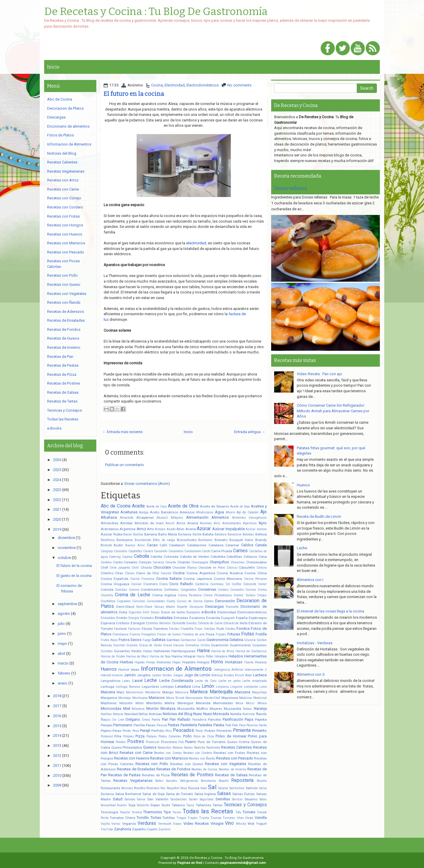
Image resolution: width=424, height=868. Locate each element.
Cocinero (150, 584)
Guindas (107, 651)
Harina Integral (184, 656)
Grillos (205, 645)
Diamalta (232, 607)
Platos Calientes (170, 736)
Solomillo (143, 805)
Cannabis (121, 551)
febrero (64, 673)
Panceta (214, 720)
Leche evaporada (254, 681)
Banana (151, 534)
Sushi (166, 805)
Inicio (53, 67)
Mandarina (153, 692)
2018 (57, 696)
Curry (171, 601)
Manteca (199, 692)
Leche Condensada (176, 681)
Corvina (251, 590)
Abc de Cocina (116, 506)
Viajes (177, 824)
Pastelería (189, 725)
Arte (150, 529)
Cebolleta (218, 557)
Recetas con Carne (136, 753)
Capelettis (135, 551)
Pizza (140, 736)
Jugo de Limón (197, 675)
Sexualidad (108, 805)
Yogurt (261, 824)
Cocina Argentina (201, 573)
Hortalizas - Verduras (315, 643)
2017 (57, 706)
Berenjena (125, 540)
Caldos (247, 545)
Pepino (106, 731)
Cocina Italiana (169, 579)
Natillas (106, 714)
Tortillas (169, 818)
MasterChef (212, 698)
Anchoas (206, 523)
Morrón (153, 708)
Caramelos (176, 551)
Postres (136, 742)
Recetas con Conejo (168, 753)
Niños (143, 714)
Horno (217, 662)
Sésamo (251, 799)
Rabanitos (164, 748)
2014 (57, 736)
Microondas (111, 708)
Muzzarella (232, 709)
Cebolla (141, 556)
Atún (180, 529)
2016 (57, 716)
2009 (57, 785)
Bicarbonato (143, 540)
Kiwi (249, 675)
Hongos (203, 662)
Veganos (129, 824)
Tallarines (203, 805)
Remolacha (208, 781)
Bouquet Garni (241, 540)
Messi (250, 703)
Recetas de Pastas (124, 775)
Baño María (168, 534)
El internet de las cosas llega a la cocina (331, 611)
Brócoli (106, 545)
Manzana (242, 692)
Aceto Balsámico (164, 512)
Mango (168, 692)
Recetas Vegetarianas (133, 781)
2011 (57, 766)
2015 (57, 726)
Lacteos (260, 675)
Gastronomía (217, 640)
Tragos (181, 818)
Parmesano (123, 725)
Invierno (117, 675)
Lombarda (251, 687)
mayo (62, 644)
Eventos (192, 623)
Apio (263, 523)
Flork (220, 629)
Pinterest (107, 736)
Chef (104, 567)
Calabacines (197, 545)
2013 (57, 746)
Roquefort (173, 788)
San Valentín (158, 799)
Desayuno (196, 607)
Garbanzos (188, 640)
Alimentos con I (310, 580)
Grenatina (192, 645)
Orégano (133, 719)
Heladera (221, 656)
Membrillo (154, 703)
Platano (151, 736)
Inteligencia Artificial (229, 670)
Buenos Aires (135, 545)
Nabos (247, 709)
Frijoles (221, 634)
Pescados (183, 730)
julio (61, 624)
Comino (134, 590)
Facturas (134, 629)
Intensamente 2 (256, 670)
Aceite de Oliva (183, 506)
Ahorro (230, 512)
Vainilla (261, 818)
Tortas (156, 818)
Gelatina (236, 640)
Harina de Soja (160, 656)
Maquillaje (259, 692)
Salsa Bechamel (128, 794)
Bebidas (248, 534)
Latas (126, 681)
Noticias (155, 714)
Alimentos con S (311, 674)
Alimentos (220, 517)
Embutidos (108, 618)
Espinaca (108, 623)
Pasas (151, 725)
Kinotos (229, 675)
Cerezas (145, 562)
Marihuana (140, 698)
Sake (204, 788)
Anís (217, 523)
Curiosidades (156, 601)
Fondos (243, 629)
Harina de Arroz (223, 651)
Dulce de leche (173, 612)
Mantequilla (221, 692)
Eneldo (122, 618)
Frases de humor (169, 634)
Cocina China (256, 573)
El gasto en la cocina (74, 576)
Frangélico (149, 634)
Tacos (190, 805)
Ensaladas (164, 618)
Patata (219, 725)
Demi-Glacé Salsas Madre (156, 607)
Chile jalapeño (120, 568)
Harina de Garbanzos (251, 651)
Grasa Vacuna (174, 645)
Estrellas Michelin (159, 623)
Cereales (130, 562)
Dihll (146, 612)
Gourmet (119, 645)
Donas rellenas (291, 188)
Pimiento (259, 731)
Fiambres (161, 629)
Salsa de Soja (153, 794)
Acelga (144, 512)
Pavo (242, 725)
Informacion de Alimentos (177, 669)
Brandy (261, 540)
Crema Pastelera (190, 595)
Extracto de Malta (236, 623)
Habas (148, 651)
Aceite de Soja (240, 506)
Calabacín (177, 545)
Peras (117, 731)
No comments (239, 85)
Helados (236, 656)
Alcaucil (162, 518)
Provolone (169, 742)
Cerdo (118, 562)
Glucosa (250, 640)
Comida (107, 590)
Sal (212, 787)
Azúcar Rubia (112, 534)
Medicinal (260, 698)
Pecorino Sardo (257, 725)
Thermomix (153, 812)
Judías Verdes (162, 675)
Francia (135, 634)
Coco (163, 584)
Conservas (207, 589)
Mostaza (168, 708)
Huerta (249, 662)
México (262, 703)
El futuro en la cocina (134, 94)
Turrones (229, 818)
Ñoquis (106, 720)
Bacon (128, 534)
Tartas (218, 805)
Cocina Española (115, 579)
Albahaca (109, 517)
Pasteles (205, 725)
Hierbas (126, 662)
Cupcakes (124, 601)
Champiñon (219, 562)
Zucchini (164, 829)
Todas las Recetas (208, 811)
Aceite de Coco (156, 506)
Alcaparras (145, 518)
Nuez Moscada (216, 714)
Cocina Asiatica (230, 573)
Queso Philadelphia (127, 747)
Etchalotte (179, 623)
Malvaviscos (135, 692)
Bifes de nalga (164, 540)
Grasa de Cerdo (150, 645)
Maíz (120, 692)
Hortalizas (234, 662)
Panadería (199, 720)
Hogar (177, 662)
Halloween (162, 651)
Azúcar (204, 529)
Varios (116, 824)
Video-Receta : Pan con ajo (319, 374)
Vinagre (217, 823)
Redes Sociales (166, 781)
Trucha (204, 818)
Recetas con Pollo (152, 764)
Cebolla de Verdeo (194, 557)
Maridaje (125, 698)
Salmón (252, 788)
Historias (164, 662)
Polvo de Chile (204, 736)
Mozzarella (186, 709)
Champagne (200, 562)
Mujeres (216, 709)
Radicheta (213, 748)
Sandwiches (179, 799)
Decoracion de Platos (65, 108)
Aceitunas (129, 512)
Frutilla (261, 634)
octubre (64, 558)
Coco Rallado (181, 584)
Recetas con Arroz (63, 180)
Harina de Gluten (113, 656)
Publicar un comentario (125, 465)
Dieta (123, 612)
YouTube (107, 829)
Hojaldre (189, 662)
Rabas (188, 748)
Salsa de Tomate (179, 794)
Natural (118, 714)
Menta (170, 703)
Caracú (148, 551)
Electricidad (175, 85)
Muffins (202, 709)
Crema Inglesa (164, 595)
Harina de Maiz (137, 656)
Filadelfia (187, 629)
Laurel (137, 681)
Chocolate (162, 567)
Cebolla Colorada (164, 557)
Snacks (122, 805)
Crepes (262, 595)
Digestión (135, 612)
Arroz (141, 529)
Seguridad (207, 799)
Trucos (216, 818)
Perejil (145, 731)
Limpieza (222, 687)
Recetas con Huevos (131, 758)
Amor (181, 523)
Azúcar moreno (256, 529)
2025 (57, 470)
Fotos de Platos (61, 135)
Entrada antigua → (250, 432)
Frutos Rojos (109, 640)
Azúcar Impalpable (228, 529)
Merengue (185, 703)
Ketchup (217, 675)
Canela (261, 545)
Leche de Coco (206, 681)
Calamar (232, 545)
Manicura (182, 692)
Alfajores (177, 518)
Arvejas (160, 529)
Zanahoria (122, 829)
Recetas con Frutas (229, 753)
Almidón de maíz (149, 523)
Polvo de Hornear (231, 736)
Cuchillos (108, 601)
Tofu (238, 812)
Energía (134, 618)
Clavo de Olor (148, 573)
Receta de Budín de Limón (319, 516)
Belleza (261, 534)
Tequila (125, 812)
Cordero (223, 590)
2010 (57, 776)
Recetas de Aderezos (66, 312)
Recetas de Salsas (231, 775)
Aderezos (187, 512)
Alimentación (197, 517)
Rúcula (194, 788)
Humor (124, 670)
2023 (57, 490)
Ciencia (262, 568)
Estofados (123, 623)
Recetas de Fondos (173, 769)
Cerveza (158, 562)
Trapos (193, 818)
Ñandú (261, 714)
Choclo (146, 567)
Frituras (234, 634)
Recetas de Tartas (62, 401)
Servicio (237, 799)
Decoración (225, 601)
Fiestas (174, 629)
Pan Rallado (180, 719)
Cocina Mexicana (228, 579)
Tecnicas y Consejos (245, 805)
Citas (119, 573)
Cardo (206, 551)
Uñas (240, 818)
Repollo (224, 781)
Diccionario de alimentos (68, 126)
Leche (151, 680)
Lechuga (107, 687)
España (242, 618)
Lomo (263, 687)
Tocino (177, 812)
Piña (118, 736)
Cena (263, 557)
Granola (132, 645)
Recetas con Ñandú (202, 758)
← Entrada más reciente (122, 432)
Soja (132, 805)
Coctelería (202, 584)
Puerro (191, 742)
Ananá (193, 523)
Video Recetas (196, 823)
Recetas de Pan (60, 357)
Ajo (264, 512)
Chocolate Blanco (184, 568)
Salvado (130, 799)
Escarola (213, 618)
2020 (57, 519)
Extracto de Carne (210, 623)
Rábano (178, 748)
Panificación (233, 719)
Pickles (210, 731)
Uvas (249, 818)
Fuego (147, 640)
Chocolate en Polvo (212, 568)
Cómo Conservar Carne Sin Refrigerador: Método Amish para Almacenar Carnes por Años (333, 411)
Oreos (146, 720)
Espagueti (228, 618)
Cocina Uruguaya (115, 584)
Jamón (130, 675)
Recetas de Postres (192, 775)
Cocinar (136, 584)
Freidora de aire (193, 634)
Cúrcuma (139, 601)
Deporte (182, 607)
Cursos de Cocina (190, 601)
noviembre (67, 548)
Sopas (155, 805)
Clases (130, 573)
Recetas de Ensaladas (136, 769)
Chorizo (232, 568)
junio (62, 634)
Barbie (197, 534)
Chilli (135, 568)
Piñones (129, 736)
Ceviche (171, 562)
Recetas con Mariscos (169, 758)
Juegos (178, 675)
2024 (57, 480)
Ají (239, 512)
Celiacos (250, 557)
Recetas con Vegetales (226, 764)
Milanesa (138, 709)
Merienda (203, 703)
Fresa (210, 634)
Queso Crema (238, 742)
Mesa (239, 703)
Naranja (260, 708)
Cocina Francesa (142, 579)
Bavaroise (235, 534)
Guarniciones (240, 645)
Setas (263, 799)
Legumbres (150, 687)
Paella (156, 720)
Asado (171, 529)
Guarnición (220, 645)
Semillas (223, 799)
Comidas (121, 590)
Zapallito (139, 829)
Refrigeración (189, 781)
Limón (208, 686)
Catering (115, 557)
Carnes (240, 551)
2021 (57, 509)
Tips (167, 812)
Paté (228, 725)
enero (63, 683)
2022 (57, 500)
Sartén (193, 799)
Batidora (221, 534)
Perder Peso (131, 731)
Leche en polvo (230, 681)
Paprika (261, 720)
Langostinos (111, 681)
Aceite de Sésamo (215, 506)
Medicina (245, 698)
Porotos (121, 742)
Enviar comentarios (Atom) (147, 484)
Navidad (131, 714)
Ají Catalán (250, 512)
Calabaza (216, 545)
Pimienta (242, 730)
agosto (64, 614)
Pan (165, 719)
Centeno (106, 562)
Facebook (120, 629)
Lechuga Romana (128, 687)
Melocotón (126, 703)
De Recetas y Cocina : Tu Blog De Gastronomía (156, 12)
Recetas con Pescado (235, 758)
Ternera (137, 812)
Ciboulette (247, 567)
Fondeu (230, 629)
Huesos (261, 662)
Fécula (147, 629)
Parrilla (139, 725)
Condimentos (151, 590)
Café (163, 545)
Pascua (162, 725)
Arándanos (110, 529)
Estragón (138, 623)
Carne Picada (222, 551)
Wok (251, 824)
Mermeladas (223, 703)
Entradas (181, 618)
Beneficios (108, 540)
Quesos (150, 747)
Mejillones (109, 703)
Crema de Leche (132, 595)
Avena (191, 529)
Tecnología (109, 812)
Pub (181, 742)
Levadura (183, 686)
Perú (169, 731)
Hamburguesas (183, 651)
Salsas (224, 794)
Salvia (141, 799)
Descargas (215, 606)
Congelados (189, 590)
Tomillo (143, 818)
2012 (57, 756)
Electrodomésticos (203, 85)
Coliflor (237, 584)
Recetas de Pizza (156, 775)
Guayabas (260, 645)
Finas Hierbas (205, 629)
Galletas (159, 640)
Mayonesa (230, 698)
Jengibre (144, 675)
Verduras (147, 823)
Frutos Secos (130, 640)
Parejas (107, 725)
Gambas (173, 640)
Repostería (242, 780)
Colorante (250, 584)
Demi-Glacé (125, 607)
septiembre (67, 604)
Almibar (126, 523)
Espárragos (258, 618)
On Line (118, 720)
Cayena (127, 557)
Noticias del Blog (178, 714)
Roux (184, 788)
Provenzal (153, 742)
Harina (203, 651)
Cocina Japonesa (198, 579)
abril (61, 653)
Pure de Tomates (211, 742)
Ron (163, 788)
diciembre (66, 538)
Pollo (187, 736)
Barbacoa (185, 534)
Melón (140, 703)
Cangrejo (107, 551)
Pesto (199, 731)
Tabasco (178, 805)
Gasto (201, 640)
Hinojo (150, 662)
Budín (118, 545)
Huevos (109, 669)
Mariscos (157, 698)
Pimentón (224, 731)
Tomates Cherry (123, 818)
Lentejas (167, 687)
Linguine (236, 687)
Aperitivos (250, 523)
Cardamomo (193, 551)
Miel (127, 708)
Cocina (157, 85)
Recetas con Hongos (65, 225)
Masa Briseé (175, 698)
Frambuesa (120, 634)
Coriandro (237, 590)
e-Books (209, 612)
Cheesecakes (256, 562)
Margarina (109, 698)
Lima (196, 687)
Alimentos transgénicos (249, 518)
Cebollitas (234, 557)
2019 (57, 529)
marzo (63, 663)
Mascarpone (194, 698)
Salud (118, 799)
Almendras (110, 523)
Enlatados (147, 618)
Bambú (138, 534)
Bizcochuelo (187, 540)
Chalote (184, 562)
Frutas (248, 634)
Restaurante (110, 788)
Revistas (127, 788)
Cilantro (107, 573)
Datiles (209, 601)
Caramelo (161, 551)
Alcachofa (127, 518)
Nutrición (249, 714)
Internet (106, 675)
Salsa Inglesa (205, 794)
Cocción (166, 573)
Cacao (152, 545)
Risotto (140, 788)
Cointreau (217, 584)
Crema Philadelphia (218, 595)
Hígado (140, 662)
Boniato (221, 540)
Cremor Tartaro (244, 595)
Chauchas (238, 562)
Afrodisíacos (205, 512)
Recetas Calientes (236, 747)
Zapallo (152, 829)
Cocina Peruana (255, 579)
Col (228, 584)
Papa (249, 719)
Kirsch (240, 675)
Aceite (138, 506)
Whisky (241, 824)
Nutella (236, 714)
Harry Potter (205, 656)
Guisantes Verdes (128, 651)
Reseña (262, 781)
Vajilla (105, 824)
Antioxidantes (232, 523)
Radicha (200, 748)
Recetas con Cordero (198, 753)
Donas (155, 612)
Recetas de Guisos (204, 769)
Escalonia (197, 618)
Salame (223, 788)
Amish (170, 523)
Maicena (108, 692)
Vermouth (165, 824)
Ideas (135, 670)
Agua (220, 512)
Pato (235, 725)
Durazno (193, 612)
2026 (57, 460)
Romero (153, 788)
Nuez (198, 714)
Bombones (205, 540)
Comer (262, 584)
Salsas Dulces (244, 794)
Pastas (174, 725)
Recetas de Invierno (232, 769)
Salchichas (237, 788)
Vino (229, 823)
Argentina (127, 529)
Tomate (249, 812)
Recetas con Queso (187, 764)
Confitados (171, 590)
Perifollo (158, 731)
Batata (208, 534)
